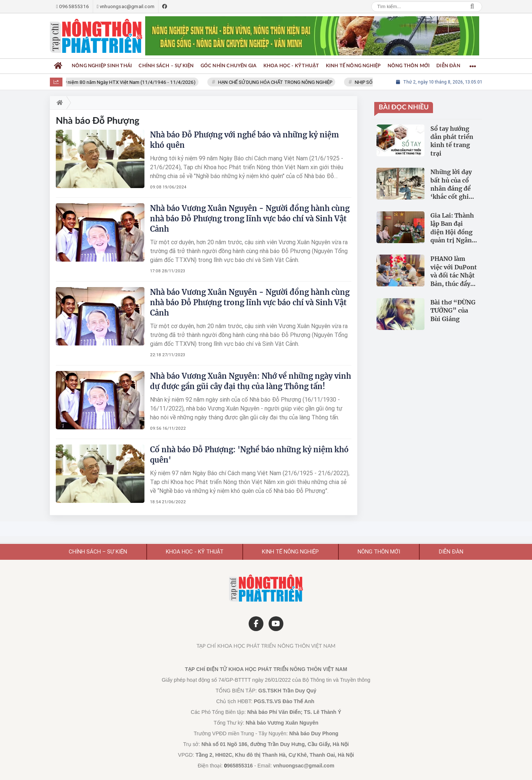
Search (472, 7)
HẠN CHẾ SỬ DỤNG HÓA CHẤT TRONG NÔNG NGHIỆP (279, 82)
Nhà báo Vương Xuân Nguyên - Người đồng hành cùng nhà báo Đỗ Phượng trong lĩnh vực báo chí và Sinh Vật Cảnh (250, 219)
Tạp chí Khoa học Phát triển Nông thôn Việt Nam (266, 646)
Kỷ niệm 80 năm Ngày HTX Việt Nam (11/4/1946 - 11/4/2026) (133, 82)
